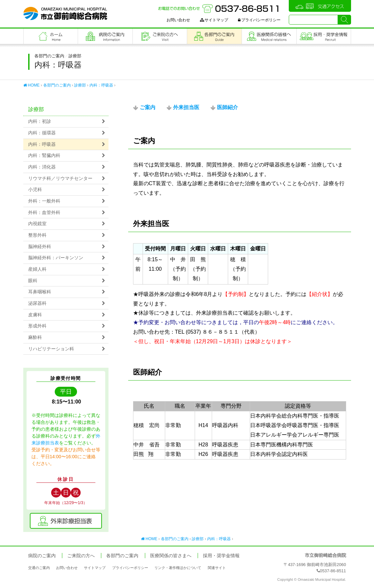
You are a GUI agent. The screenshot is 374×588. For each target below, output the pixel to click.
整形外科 (37, 235)
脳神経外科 (40, 247)
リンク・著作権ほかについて (178, 568)
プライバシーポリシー (259, 20)
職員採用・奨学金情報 (324, 36)
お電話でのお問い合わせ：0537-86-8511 (219, 9)
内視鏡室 (37, 224)
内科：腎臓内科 (44, 156)
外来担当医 (186, 107)
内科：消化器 (42, 167)
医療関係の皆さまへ (269, 36)
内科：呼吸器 (101, 85)
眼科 (33, 281)
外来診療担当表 (66, 521)
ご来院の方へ (160, 36)
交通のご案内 (39, 568)
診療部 (80, 85)
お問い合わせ (178, 20)
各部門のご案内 (214, 36)
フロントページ (51, 36)
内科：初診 (40, 121)
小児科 (35, 190)
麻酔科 (35, 337)
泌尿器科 (37, 303)
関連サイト (217, 568)
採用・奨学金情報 (221, 556)
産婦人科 (37, 269)
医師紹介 (227, 107)
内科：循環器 (42, 133)
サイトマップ (214, 20)
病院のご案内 (105, 36)
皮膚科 (35, 315)
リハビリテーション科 (51, 349)
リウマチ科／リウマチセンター (60, 178)
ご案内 (148, 107)
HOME (31, 85)
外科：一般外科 (44, 201)
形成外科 (37, 326)
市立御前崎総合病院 (65, 13)
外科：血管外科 (44, 213)
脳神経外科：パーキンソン (56, 258)
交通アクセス (320, 6)
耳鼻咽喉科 (40, 292)
